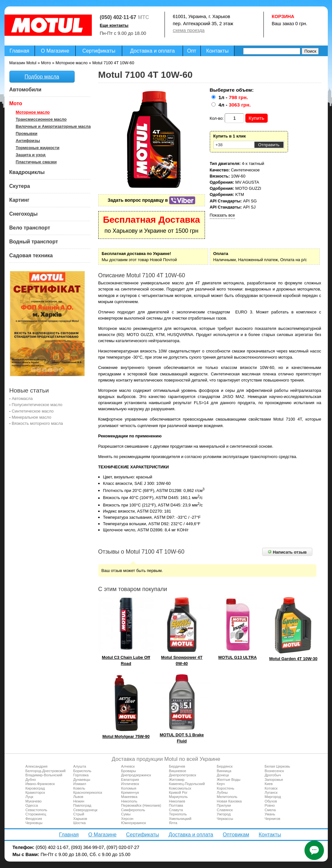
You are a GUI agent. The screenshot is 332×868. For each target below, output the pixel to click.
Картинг (19, 200)
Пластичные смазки (36, 162)
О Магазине (55, 51)
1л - (233, 97)
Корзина (283, 16)
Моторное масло (33, 112)
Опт (192, 51)
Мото (16, 103)
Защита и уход (31, 155)
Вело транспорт (30, 228)
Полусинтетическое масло (37, 405)
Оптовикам (236, 835)
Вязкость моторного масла (37, 423)
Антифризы (28, 141)
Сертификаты (99, 51)
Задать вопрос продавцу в (151, 200)
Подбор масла (42, 77)
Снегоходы (24, 214)
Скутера (20, 186)
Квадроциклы (27, 172)
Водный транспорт (34, 242)
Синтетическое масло (33, 411)
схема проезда (189, 30)
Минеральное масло (31, 417)
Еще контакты (114, 25)
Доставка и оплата (153, 51)
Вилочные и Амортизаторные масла (53, 126)
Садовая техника (31, 255)
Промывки (27, 133)
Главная (20, 51)
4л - (235, 105)
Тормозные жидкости (38, 148)
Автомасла (22, 398)
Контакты (217, 51)
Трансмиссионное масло (41, 119)
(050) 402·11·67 (118, 17)
